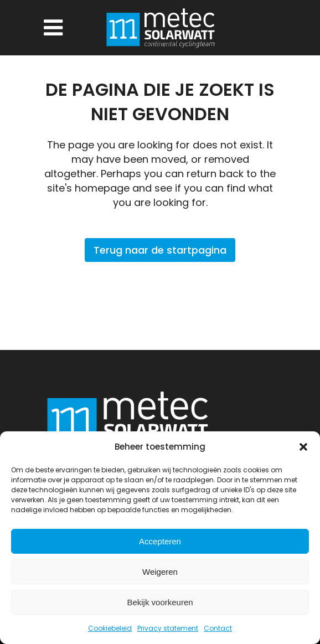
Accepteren (160, 541)
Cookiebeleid (110, 628)
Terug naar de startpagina (160, 250)
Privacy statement (168, 628)
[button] (303, 447)
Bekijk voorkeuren (160, 602)
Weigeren (160, 572)
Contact (218, 628)
